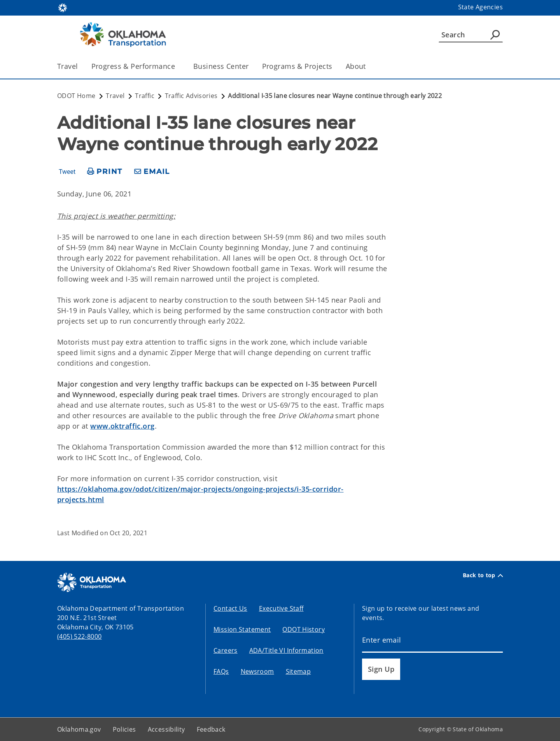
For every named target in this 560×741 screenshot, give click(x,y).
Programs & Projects (297, 66)
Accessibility (166, 729)
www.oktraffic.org (122, 426)
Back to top (483, 575)
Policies (124, 729)
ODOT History (304, 629)
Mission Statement (242, 629)
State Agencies (480, 7)
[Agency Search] (495, 35)
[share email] (152, 172)
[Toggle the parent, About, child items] (368, 66)
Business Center (221, 66)
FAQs (221, 671)
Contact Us (230, 608)
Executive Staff (281, 608)
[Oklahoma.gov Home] (63, 7)
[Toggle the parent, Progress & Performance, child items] (178, 66)
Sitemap (298, 671)
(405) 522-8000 (79, 636)
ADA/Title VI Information (286, 650)
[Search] (471, 35)
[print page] (105, 172)
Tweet (67, 172)
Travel (68, 66)
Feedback (211, 729)
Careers (226, 650)
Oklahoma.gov (79, 729)
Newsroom (257, 671)
